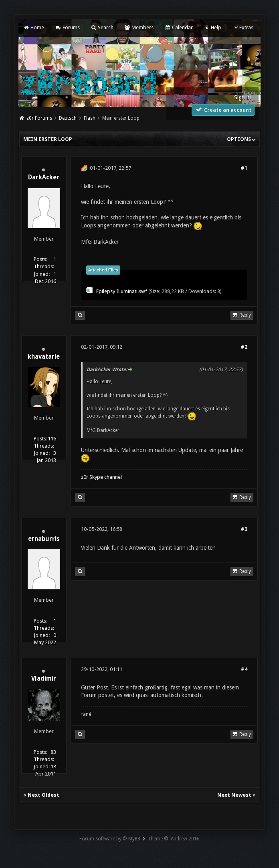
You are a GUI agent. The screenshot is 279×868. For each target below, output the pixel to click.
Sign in (243, 97)
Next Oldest (43, 795)
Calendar (178, 27)
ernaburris (44, 539)
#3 (244, 529)
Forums (67, 27)
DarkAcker (44, 177)
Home (34, 27)
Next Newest (234, 795)
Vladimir (44, 679)
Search (102, 27)
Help (212, 27)
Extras (243, 27)
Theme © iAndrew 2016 (174, 839)
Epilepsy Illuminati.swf (122, 291)
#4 (244, 669)
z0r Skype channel (101, 477)
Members (139, 27)
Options (241, 139)
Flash (90, 118)
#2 (244, 347)
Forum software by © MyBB (110, 839)
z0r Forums (39, 118)
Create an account (223, 110)
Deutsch (68, 118)
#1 (244, 168)
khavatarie (44, 357)
